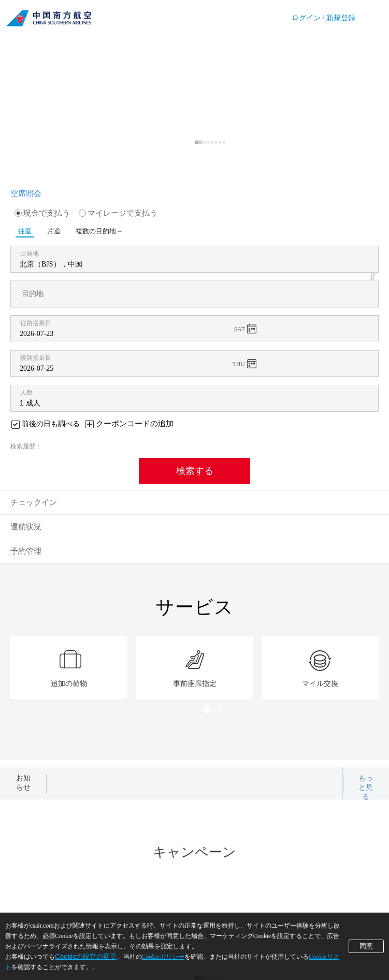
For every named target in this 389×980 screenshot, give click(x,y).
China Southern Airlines (49, 16)
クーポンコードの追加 (135, 424)
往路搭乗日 (36, 323)
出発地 (30, 254)
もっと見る (366, 787)
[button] (374, 277)
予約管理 (26, 551)
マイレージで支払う (118, 213)
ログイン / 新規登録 (323, 18)
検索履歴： (26, 446)
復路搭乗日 (36, 358)
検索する (195, 471)
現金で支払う (42, 213)
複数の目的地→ (91, 231)
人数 (26, 393)
